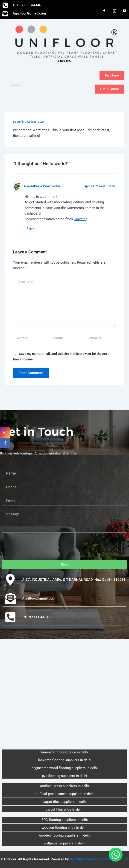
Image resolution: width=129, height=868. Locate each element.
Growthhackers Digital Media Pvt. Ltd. (99, 859)
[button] (116, 855)
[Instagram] (114, 11)
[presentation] (37, 546)
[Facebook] (104, 11)
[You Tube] (124, 11)
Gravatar (80, 219)
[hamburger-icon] (16, 82)
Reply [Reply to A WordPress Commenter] (30, 228)
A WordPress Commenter (42, 186)
